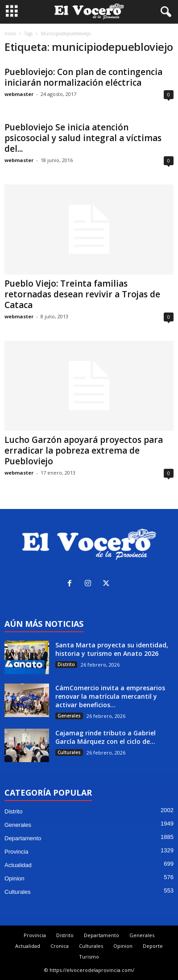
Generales (69, 716)
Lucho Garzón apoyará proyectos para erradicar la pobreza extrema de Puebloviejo (84, 450)
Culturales (69, 752)
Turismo (89, 957)
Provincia (16, 852)
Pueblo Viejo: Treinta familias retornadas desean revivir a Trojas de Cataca (82, 294)
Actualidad (18, 865)
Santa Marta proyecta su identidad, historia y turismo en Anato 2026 (112, 649)
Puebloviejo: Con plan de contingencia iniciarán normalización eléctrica (83, 77)
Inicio (10, 33)
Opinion (14, 878)
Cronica (60, 946)
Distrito (66, 664)
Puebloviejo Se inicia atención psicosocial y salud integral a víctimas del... (83, 138)
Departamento (23, 838)
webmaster (19, 94)
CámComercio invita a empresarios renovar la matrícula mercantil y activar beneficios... (110, 696)
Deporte (153, 946)
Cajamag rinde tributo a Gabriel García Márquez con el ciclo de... (106, 737)
